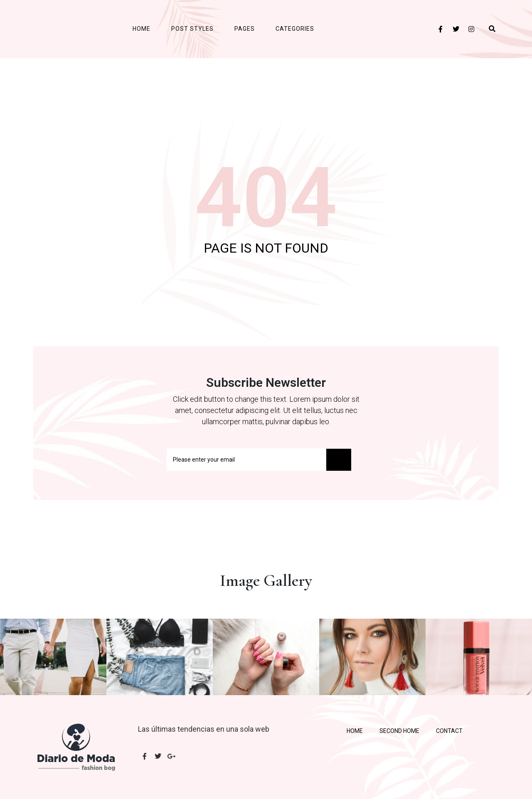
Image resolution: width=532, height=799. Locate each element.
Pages (245, 29)
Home (142, 29)
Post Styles (192, 29)
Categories (295, 29)
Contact (449, 731)
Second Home (399, 731)
